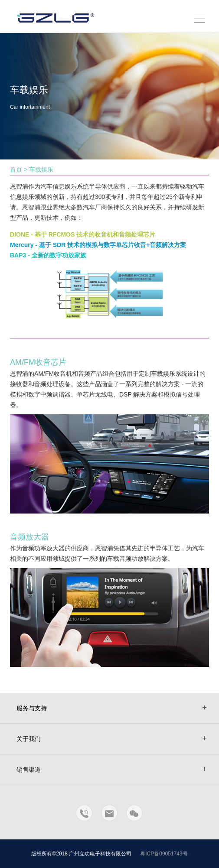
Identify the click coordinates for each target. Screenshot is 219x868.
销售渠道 (29, 770)
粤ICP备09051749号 (164, 854)
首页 (16, 169)
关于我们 (29, 739)
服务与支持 (32, 708)
